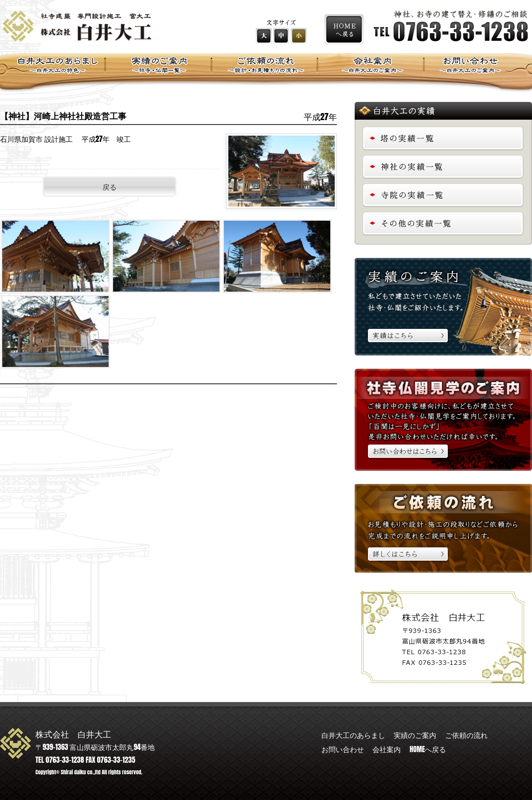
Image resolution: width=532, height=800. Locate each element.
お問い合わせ (343, 749)
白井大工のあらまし (353, 735)
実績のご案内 (415, 735)
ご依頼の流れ (466, 735)
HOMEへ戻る (428, 749)
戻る (110, 187)
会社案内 (387, 749)
